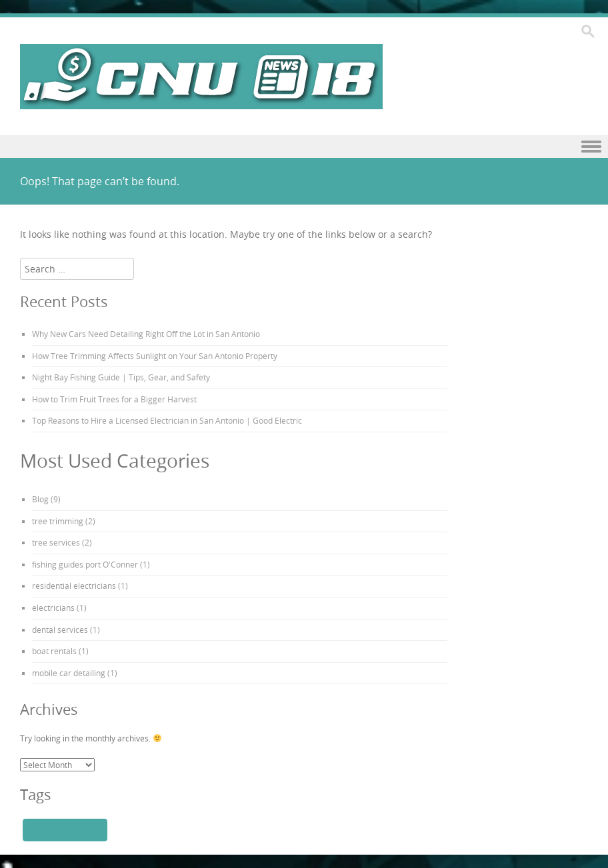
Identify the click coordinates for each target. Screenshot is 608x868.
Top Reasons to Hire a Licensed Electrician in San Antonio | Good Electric (167, 420)
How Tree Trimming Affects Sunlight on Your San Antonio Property (155, 356)
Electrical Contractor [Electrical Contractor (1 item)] (65, 829)
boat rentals (54, 651)
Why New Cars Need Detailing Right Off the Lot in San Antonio (146, 334)
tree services (56, 542)
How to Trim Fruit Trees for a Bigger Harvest (114, 399)
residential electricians (74, 586)
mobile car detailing (69, 673)
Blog (40, 499)
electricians (53, 608)
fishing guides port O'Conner (85, 564)
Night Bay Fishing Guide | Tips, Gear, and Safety (121, 377)
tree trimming (58, 521)
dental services (60, 630)
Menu (304, 147)
